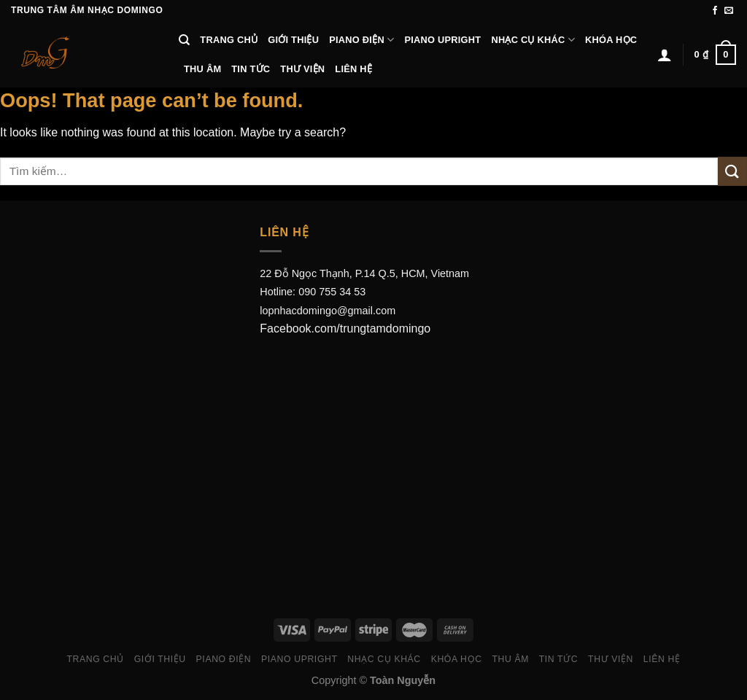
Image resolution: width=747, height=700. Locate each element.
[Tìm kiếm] (184, 40)
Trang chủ (229, 40)
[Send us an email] (729, 11)
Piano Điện (361, 40)
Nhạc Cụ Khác (533, 40)
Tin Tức (251, 69)
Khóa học (611, 40)
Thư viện (302, 69)
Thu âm (202, 69)
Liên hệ (353, 69)
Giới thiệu (293, 40)
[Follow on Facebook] (715, 11)
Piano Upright (442, 40)
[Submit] (732, 171)
